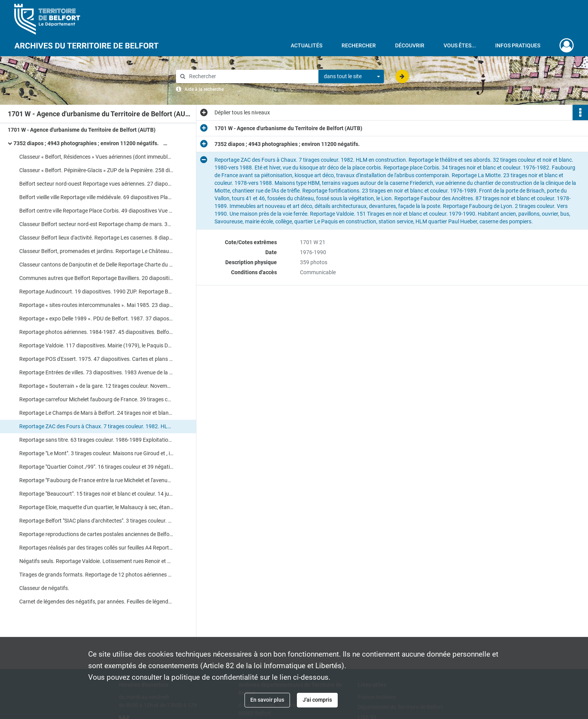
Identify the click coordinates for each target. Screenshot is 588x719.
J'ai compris (317, 700)
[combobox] (351, 77)
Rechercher (359, 45)
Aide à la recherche (204, 89)
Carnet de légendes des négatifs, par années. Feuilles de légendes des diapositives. (96, 602)
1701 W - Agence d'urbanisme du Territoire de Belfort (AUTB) (82, 130)
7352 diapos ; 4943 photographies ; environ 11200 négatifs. (90, 143)
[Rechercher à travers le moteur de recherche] (251, 76)
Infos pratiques (518, 45)
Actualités (307, 45)
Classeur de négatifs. (44, 588)
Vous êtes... (460, 45)
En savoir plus (267, 700)
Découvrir (410, 45)
